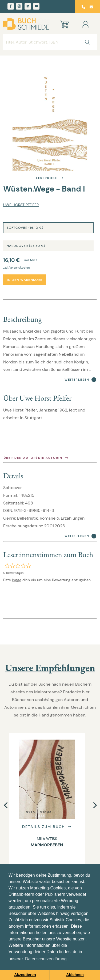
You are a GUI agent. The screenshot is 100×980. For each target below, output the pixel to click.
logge (17, 580)
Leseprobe (50, 178)
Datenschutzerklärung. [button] (46, 959)
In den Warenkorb (25, 280)
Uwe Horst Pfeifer (21, 205)
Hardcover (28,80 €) (26, 246)
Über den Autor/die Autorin (37, 458)
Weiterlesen (80, 380)
